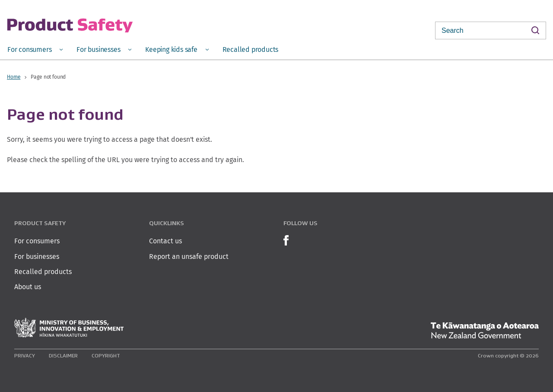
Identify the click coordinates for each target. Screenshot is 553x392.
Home (14, 77)
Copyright (106, 355)
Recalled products (43, 272)
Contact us (165, 241)
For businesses (37, 257)
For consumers (37, 241)
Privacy (25, 355)
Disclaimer (63, 355)
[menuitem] (35, 49)
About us (28, 287)
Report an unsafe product (189, 257)
